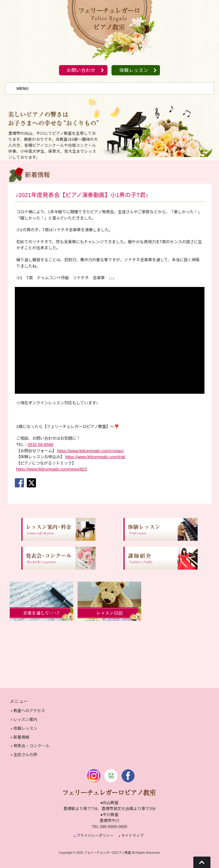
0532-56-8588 (40, 445)
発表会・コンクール (31, 744)
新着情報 (21, 736)
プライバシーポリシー (95, 833)
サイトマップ (132, 833)
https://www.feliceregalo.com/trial (95, 457)
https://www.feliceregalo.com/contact (91, 451)
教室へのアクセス (29, 711)
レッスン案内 (25, 719)
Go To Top (202, 862)
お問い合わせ (80, 71)
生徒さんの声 (25, 752)
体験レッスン (135, 71)
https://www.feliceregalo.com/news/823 (52, 469)
